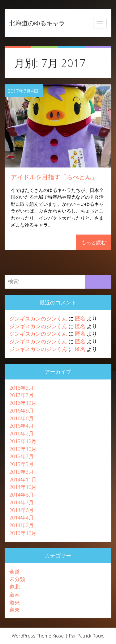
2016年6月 (21, 418)
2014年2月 (21, 525)
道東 (15, 610)
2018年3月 (21, 388)
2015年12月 (23, 441)
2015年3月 (21, 472)
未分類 (17, 579)
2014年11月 (23, 479)
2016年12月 (23, 403)
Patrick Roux (90, 636)
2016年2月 (21, 433)
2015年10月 (23, 449)
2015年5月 (21, 464)
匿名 (80, 318)
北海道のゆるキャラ (37, 23)
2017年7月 (21, 395)
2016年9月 (21, 411)
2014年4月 (21, 517)
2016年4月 (21, 426)
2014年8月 (21, 495)
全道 (15, 572)
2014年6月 (21, 510)
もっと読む (94, 242)
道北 (15, 587)
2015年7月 (21, 456)
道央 (15, 602)
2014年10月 (23, 487)
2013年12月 (23, 533)
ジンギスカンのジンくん (38, 318)
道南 (15, 594)
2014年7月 (21, 502)
